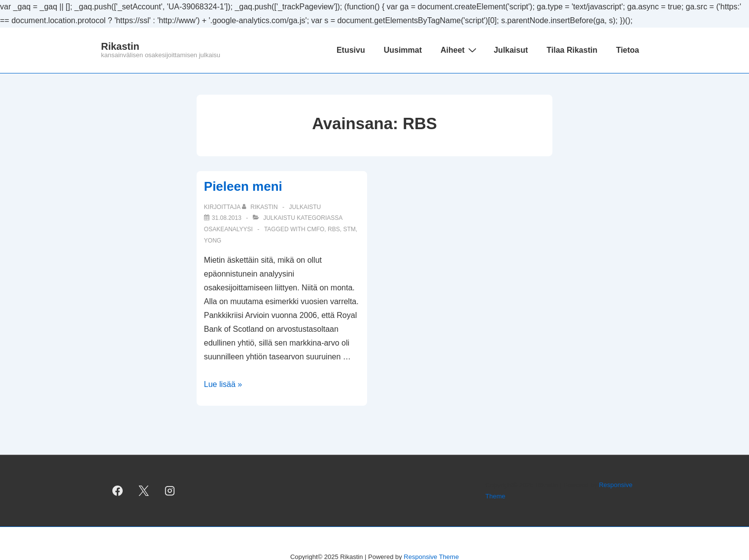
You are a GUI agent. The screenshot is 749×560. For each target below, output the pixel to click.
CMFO (316, 229)
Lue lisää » (223, 384)
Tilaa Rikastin (572, 50)
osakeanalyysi (228, 229)
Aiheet (460, 50)
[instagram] (170, 491)
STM (349, 229)
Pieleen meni (243, 186)
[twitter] (144, 491)
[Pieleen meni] (227, 218)
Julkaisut (511, 50)
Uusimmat (403, 50)
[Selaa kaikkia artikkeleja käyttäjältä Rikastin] (261, 207)
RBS (334, 229)
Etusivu (351, 50)
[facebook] (118, 491)
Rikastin (120, 46)
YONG (213, 241)
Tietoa (628, 50)
